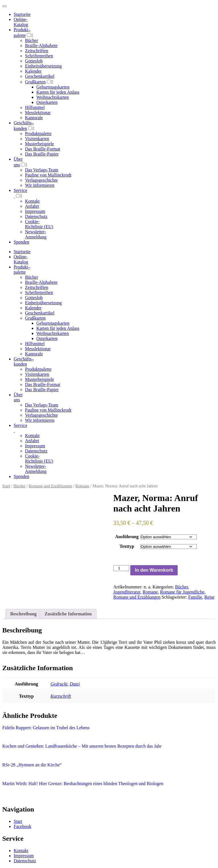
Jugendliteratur (127, 592)
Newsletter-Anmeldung (36, 234)
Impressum (35, 211)
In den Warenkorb (154, 570)
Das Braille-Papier (42, 154)
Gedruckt (59, 684)
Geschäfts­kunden (24, 361)
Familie (195, 597)
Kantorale (34, 118)
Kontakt (32, 201)
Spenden (21, 242)
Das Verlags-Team (42, 170)
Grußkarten (35, 82)
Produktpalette (38, 134)
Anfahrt (32, 206)
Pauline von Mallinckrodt (48, 175)
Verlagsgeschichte (41, 180)
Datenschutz (36, 216)
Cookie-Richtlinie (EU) (39, 224)
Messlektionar (38, 113)
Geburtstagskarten (53, 87)
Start (6, 486)
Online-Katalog (21, 22)
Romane (82, 486)
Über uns (18, 397)
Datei (75, 684)
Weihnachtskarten (53, 97)
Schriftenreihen (39, 56)
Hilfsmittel (35, 107)
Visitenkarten (37, 139)
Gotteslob (34, 61)
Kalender (33, 71)
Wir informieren (40, 185)
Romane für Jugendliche (182, 592)
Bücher (32, 40)
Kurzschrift (61, 696)
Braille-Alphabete (41, 46)
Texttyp (127, 546)
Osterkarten (47, 102)
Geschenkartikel (40, 76)
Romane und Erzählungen (50, 486)
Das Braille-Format (43, 149)
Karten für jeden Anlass (58, 92)
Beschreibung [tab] (23, 614)
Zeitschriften (37, 51)
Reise (209, 597)
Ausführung (127, 537)
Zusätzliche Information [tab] (68, 614)
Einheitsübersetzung (43, 66)
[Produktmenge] (121, 568)
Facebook (22, 826)
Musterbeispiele (39, 144)
